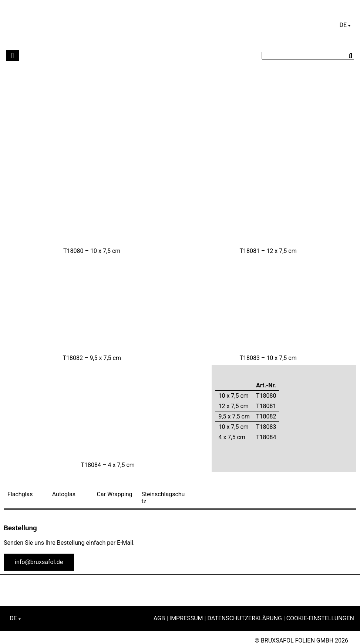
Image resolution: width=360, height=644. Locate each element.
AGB (159, 618)
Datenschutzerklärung (244, 618)
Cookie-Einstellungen (320, 618)
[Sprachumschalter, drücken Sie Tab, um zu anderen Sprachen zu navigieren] (345, 25)
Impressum (186, 618)
